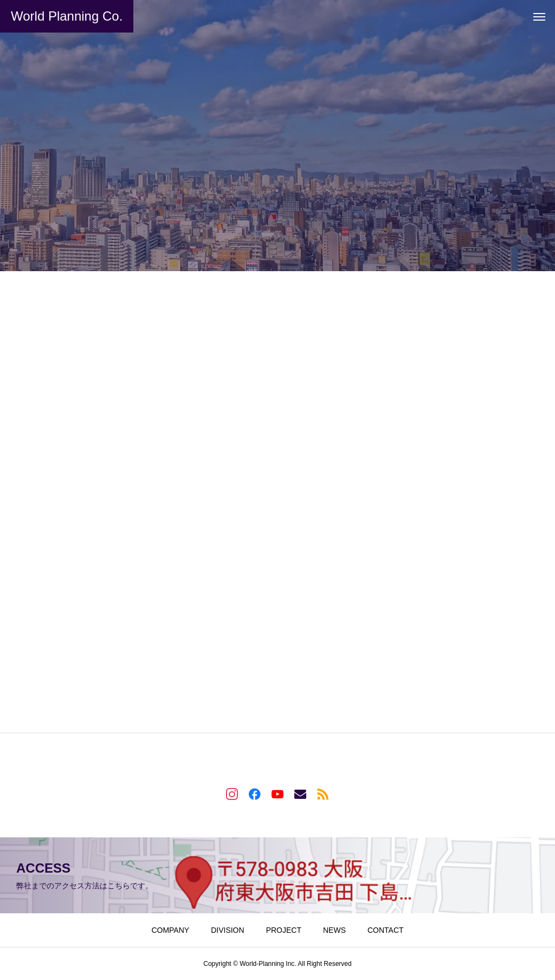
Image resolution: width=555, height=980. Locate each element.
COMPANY (170, 930)
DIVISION (227, 930)
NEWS (334, 930)
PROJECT (284, 930)
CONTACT (386, 930)
